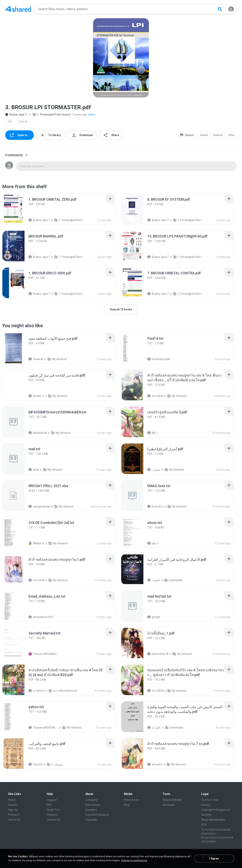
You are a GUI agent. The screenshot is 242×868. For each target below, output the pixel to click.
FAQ (49, 805)
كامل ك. (154, 728)
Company (91, 800)
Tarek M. (36, 359)
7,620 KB (23, 122)
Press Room (132, 800)
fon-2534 (155, 396)
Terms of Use (210, 800)
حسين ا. (154, 470)
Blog (127, 805)
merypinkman (39, 506)
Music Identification (213, 820)
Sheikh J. (36, 396)
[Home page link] (18, 9)
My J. (153, 433)
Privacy (206, 805)
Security (206, 815)
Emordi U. (155, 506)
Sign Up (13, 810)
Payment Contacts (97, 815)
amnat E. (155, 764)
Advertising (92, 805)
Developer (169, 805)
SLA (204, 825)
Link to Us (14, 820)
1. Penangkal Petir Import (52, 114)
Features (52, 815)
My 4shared (57, 359)
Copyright (91, 820)
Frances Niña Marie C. (43, 654)
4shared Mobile (172, 800)
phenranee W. (158, 654)
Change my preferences (134, 860)
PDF (10, 122)
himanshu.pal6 (159, 359)
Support (52, 800)
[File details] (18, 209)
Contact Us (54, 820)
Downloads (173, 580)
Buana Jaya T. (16, 114)
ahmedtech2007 (41, 617)
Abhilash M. (38, 433)
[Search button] (220, 9)
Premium (14, 815)
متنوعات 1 (55, 764)
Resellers (91, 810)
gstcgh (154, 617)
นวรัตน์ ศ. (37, 691)
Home (12, 800)
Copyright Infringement (216, 810)
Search (13, 805)
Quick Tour (53, 810)
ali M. (34, 470)
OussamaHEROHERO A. (43, 728)
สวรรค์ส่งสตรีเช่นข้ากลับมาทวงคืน (64, 691)
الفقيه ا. (154, 580)
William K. (37, 543)
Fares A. (36, 764)
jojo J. (153, 543)
